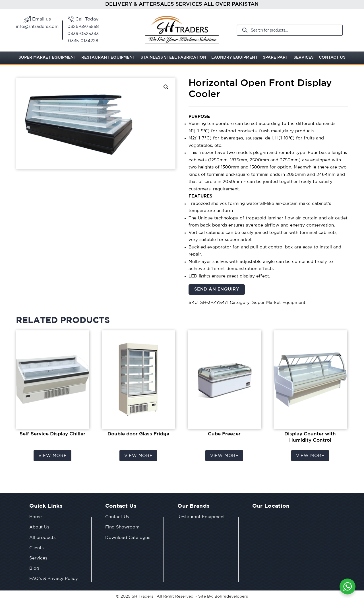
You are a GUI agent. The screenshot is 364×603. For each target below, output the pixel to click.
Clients (36, 548)
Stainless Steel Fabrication (173, 57)
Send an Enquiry (217, 289)
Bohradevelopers (231, 596)
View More (52, 456)
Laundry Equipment (234, 57)
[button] (166, 87)
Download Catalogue (128, 538)
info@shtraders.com (37, 27)
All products (42, 538)
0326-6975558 (83, 27)
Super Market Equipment (47, 57)
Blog (34, 568)
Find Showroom (122, 527)
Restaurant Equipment (108, 57)
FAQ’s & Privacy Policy (54, 579)
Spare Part (275, 57)
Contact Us (332, 57)
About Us (39, 527)
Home (36, 517)
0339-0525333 (83, 34)
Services (304, 57)
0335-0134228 (83, 41)
